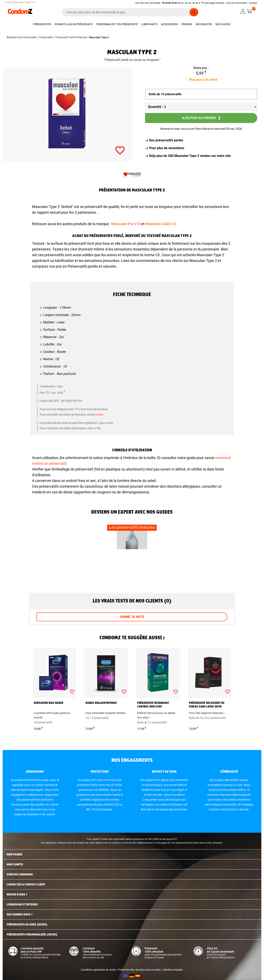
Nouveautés (204, 24)
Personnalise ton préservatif (117, 24)
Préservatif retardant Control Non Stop (153, 705)
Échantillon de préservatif (74, 24)
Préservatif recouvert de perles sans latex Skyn (207, 705)
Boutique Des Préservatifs (22, 37)
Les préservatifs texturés (132, 527)
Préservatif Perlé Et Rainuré (72, 37)
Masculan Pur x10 (126, 224)
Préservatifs (42, 24)
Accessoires (169, 24)
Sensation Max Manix (49, 703)
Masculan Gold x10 (161, 224)
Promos (187, 24)
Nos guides (223, 24)
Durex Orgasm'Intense (101, 703)
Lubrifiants (149, 24)
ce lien (99, 415)
